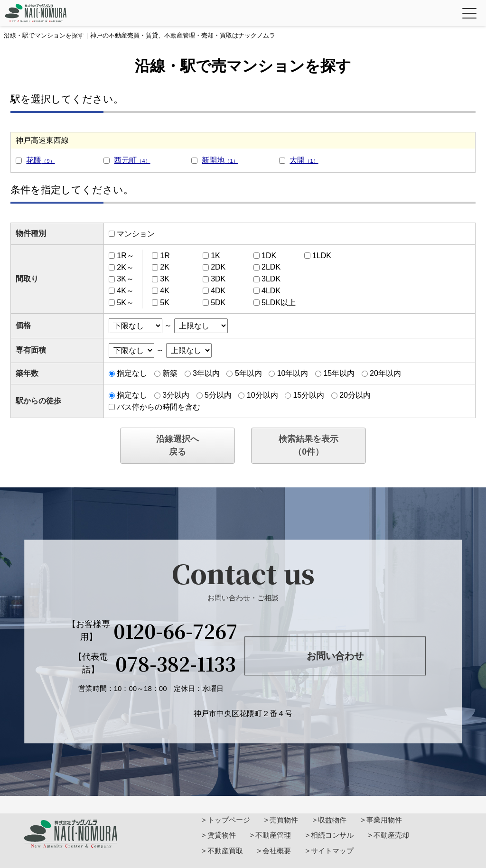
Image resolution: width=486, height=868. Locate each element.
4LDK (271, 291)
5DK (218, 303)
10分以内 (262, 395)
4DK (218, 291)
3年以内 (206, 373)
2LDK (271, 267)
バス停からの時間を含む (159, 407)
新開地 (220, 160)
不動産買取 (225, 851)
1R (165, 256)
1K (215, 256)
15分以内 (308, 395)
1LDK (322, 256)
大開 (304, 160)
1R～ (125, 256)
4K (165, 291)
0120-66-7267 (176, 631)
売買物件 (284, 820)
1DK (269, 256)
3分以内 (176, 395)
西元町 (132, 160)
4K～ (125, 291)
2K (165, 267)
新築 (170, 373)
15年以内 (339, 373)
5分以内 (218, 395)
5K (165, 303)
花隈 (40, 160)
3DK (218, 279)
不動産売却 (391, 835)
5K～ (125, 303)
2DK (218, 267)
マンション (136, 234)
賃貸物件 (222, 835)
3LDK (271, 279)
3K (165, 279)
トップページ (229, 820)
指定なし (132, 373)
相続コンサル (332, 835)
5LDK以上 (279, 303)
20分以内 (355, 395)
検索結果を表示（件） (308, 445)
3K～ (125, 279)
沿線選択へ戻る (178, 445)
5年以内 (248, 373)
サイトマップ (332, 851)
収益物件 (332, 820)
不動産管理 (273, 835)
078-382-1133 (176, 663)
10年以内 (293, 373)
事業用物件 (384, 820)
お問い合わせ (335, 656)
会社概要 (277, 851)
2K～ (125, 267)
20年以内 (385, 373)
